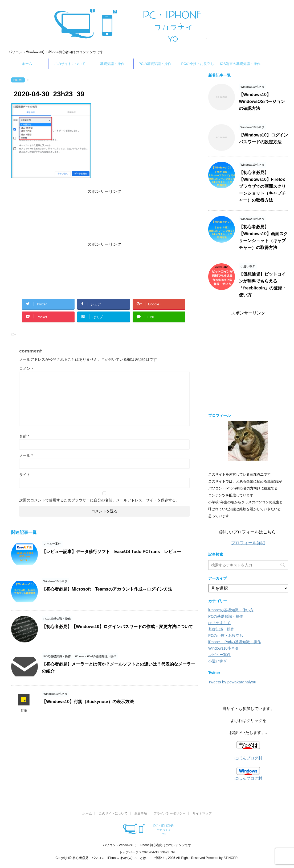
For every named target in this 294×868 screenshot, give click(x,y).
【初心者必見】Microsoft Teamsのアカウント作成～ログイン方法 (107, 589)
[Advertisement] (104, 217)
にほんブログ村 (248, 758)
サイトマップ (202, 813)
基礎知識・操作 (112, 64)
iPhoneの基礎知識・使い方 (231, 610)
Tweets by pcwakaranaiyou (232, 682)
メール (26, 455)
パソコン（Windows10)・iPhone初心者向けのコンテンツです (147, 845)
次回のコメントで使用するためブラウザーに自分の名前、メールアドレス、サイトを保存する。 (99, 500)
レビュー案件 (219, 655)
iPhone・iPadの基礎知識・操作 (235, 642)
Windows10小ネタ (223, 648)
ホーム (27, 64)
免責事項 (141, 813)
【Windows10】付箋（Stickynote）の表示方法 (88, 702)
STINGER (230, 858)
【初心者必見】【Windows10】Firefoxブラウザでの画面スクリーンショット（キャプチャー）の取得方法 (262, 186)
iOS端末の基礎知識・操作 (240, 64)
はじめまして (219, 623)
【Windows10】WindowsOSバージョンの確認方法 (262, 101)
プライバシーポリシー (170, 813)
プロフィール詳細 (248, 543)
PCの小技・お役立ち (197, 64)
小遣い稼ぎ (218, 661)
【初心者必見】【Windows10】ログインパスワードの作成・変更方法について (117, 627)
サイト (25, 475)
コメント (27, 368)
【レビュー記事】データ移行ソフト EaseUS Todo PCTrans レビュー (111, 552)
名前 (24, 436)
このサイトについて (70, 64)
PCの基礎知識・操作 (155, 64)
